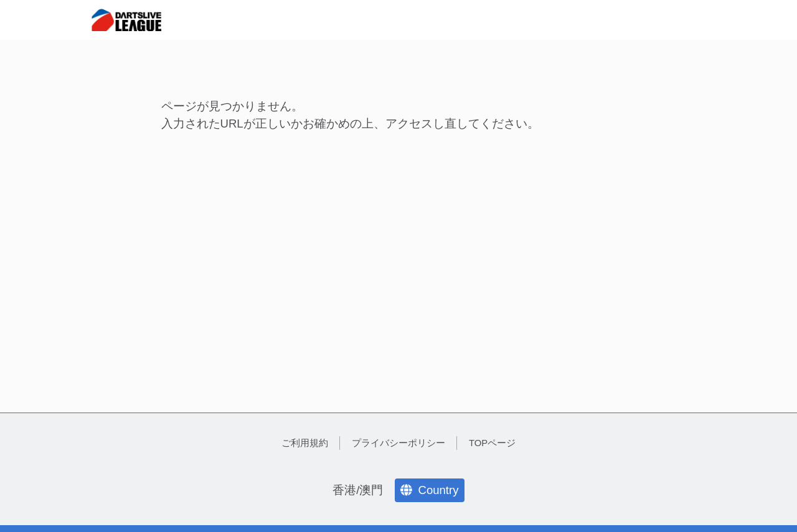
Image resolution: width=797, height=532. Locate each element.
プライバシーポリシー (398, 443)
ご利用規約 (305, 443)
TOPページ (492, 443)
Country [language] (429, 490)
